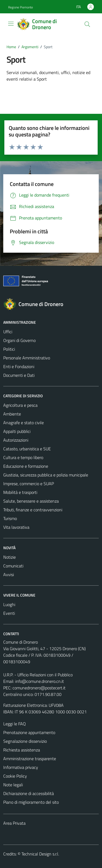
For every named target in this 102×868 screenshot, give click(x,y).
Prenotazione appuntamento (29, 732)
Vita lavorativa (16, 527)
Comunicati (13, 566)
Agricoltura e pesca (20, 405)
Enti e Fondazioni (19, 366)
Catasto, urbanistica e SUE (27, 449)
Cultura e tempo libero (23, 457)
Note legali (13, 785)
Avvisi (9, 574)
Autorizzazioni (16, 440)
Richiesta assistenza (22, 750)
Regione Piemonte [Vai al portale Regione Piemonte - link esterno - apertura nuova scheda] (21, 7)
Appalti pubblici (17, 431)
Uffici (8, 332)
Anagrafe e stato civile (24, 423)
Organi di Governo (19, 340)
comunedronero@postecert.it (39, 688)
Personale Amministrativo (27, 358)
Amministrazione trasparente (30, 759)
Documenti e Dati (19, 375)
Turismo (10, 518)
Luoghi (9, 604)
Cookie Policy (15, 776)
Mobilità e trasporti (20, 492)
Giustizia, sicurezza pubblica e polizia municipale (46, 475)
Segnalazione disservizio (25, 741)
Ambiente (12, 414)
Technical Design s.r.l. (40, 854)
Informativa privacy (21, 767)
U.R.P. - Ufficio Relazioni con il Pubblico (38, 675)
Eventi (9, 613)
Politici (9, 349)
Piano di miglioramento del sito (31, 802)
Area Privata (14, 823)
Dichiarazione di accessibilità (29, 793)
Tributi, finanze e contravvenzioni (33, 510)
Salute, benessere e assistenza (31, 501)
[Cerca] (87, 24)
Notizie (10, 557)
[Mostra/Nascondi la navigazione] (11, 24)
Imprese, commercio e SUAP (29, 484)
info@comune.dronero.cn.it (40, 681)
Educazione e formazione (26, 466)
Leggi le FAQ (15, 724)
